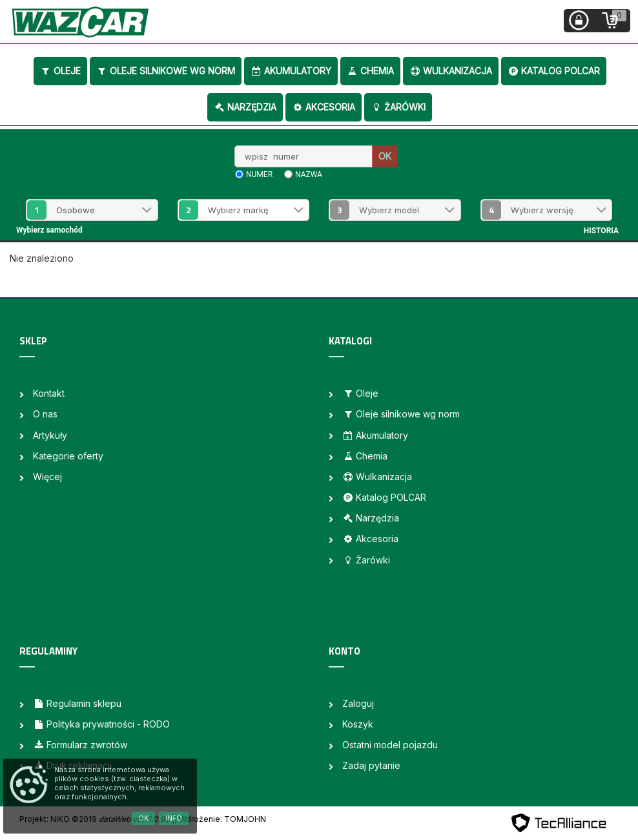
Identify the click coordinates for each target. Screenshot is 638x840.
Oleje (60, 71)
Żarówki (398, 107)
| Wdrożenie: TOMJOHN (220, 819)
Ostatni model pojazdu (390, 745)
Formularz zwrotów (80, 745)
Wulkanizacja (451, 71)
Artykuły (50, 435)
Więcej (47, 477)
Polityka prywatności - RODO (101, 724)
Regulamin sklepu (77, 703)
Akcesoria (324, 107)
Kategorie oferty (68, 456)
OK (385, 156)
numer (259, 174)
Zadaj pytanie (371, 765)
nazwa (309, 174)
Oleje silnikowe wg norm (166, 71)
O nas (45, 414)
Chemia (370, 71)
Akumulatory (291, 71)
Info (174, 818)
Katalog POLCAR (554, 71)
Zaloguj (358, 703)
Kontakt (49, 393)
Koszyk (358, 724)
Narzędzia (245, 107)
